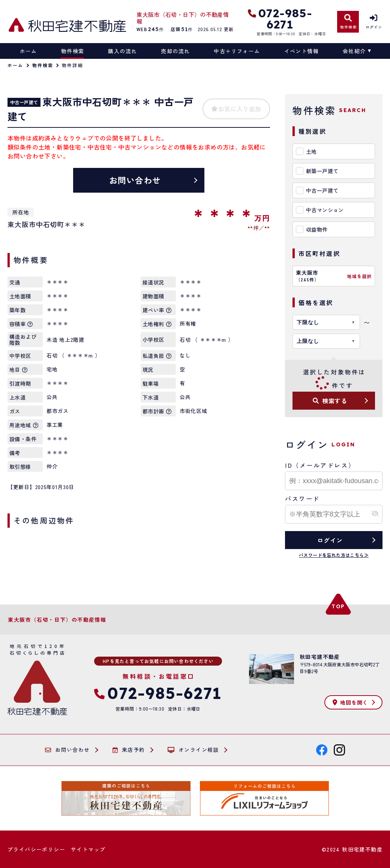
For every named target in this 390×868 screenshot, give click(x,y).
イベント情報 (301, 51)
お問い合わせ (135, 180)
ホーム (28, 51)
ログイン (330, 540)
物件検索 (73, 51)
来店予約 (129, 750)
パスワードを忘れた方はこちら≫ (334, 555)
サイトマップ (88, 849)
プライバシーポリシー (36, 849)
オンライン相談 (193, 750)
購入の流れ (122, 51)
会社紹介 (354, 51)
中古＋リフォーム (237, 51)
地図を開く (350, 702)
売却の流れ (175, 51)
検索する (330, 401)
